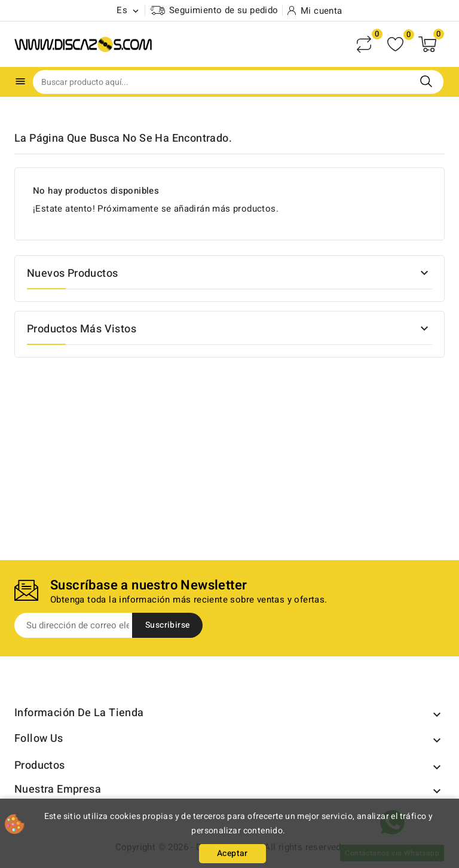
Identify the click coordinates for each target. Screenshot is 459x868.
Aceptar (232, 853)
